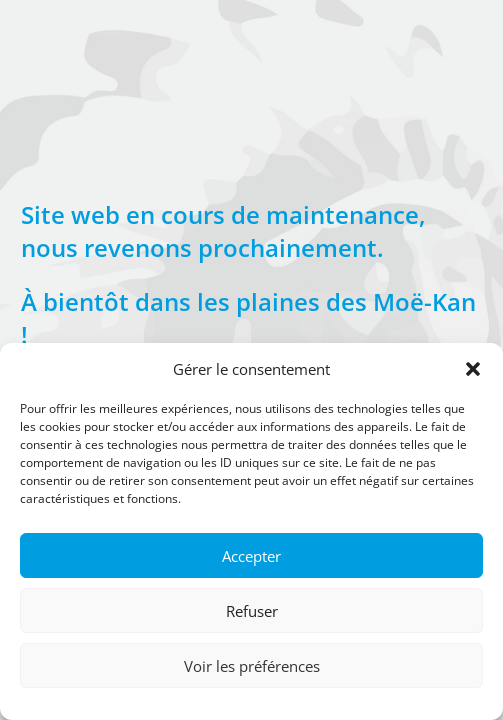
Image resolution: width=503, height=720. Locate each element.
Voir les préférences (252, 666)
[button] (473, 369)
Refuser (252, 611)
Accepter (251, 556)
